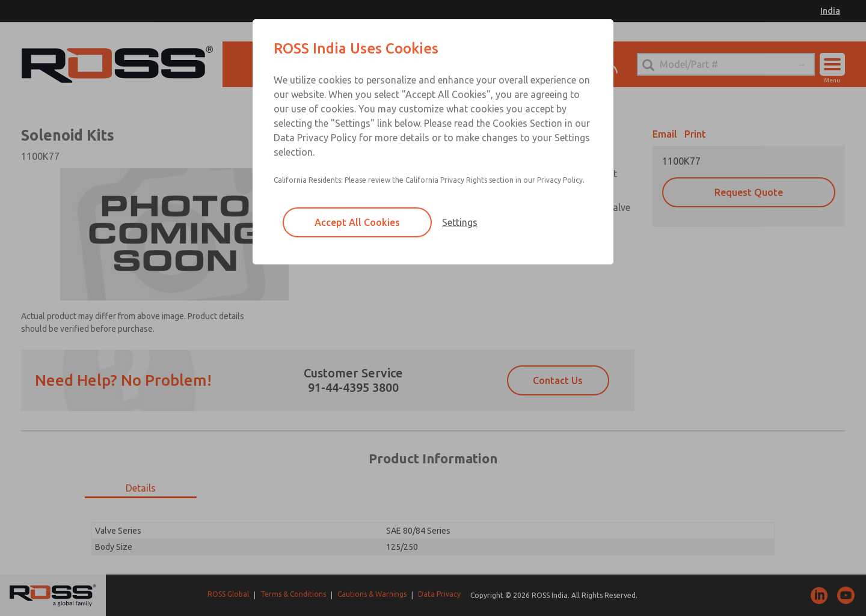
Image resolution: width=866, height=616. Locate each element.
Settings (460, 222)
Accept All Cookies (357, 222)
